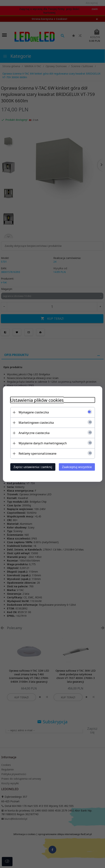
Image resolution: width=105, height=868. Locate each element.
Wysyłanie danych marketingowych (43, 443)
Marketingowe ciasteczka (36, 423)
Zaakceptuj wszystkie (77, 467)
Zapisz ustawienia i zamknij (33, 467)
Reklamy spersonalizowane (38, 454)
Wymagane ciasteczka (34, 412)
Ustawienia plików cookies (37, 400)
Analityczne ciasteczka (34, 433)
